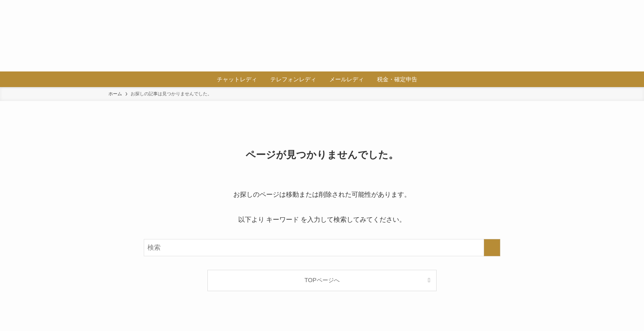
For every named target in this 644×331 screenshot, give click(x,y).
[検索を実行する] (492, 248)
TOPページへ (322, 280)
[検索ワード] (322, 248)
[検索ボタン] (429, 79)
